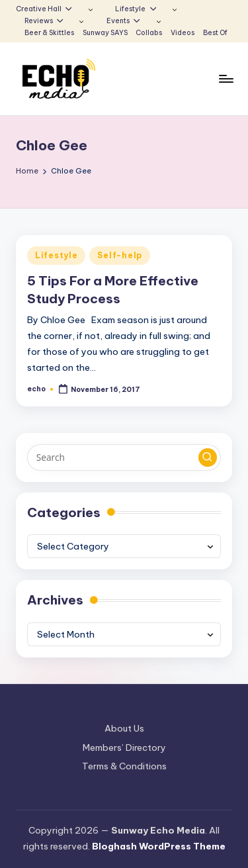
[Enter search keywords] (124, 458)
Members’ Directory (124, 747)
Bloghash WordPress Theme (159, 846)
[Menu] (226, 79)
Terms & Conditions (124, 766)
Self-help (119, 255)
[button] (208, 458)
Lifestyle (56, 255)
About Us (124, 728)
